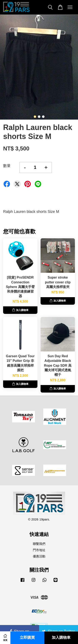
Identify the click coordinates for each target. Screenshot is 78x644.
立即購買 (27, 638)
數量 (7, 166)
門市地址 (39, 550)
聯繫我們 (39, 544)
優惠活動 (39, 556)
